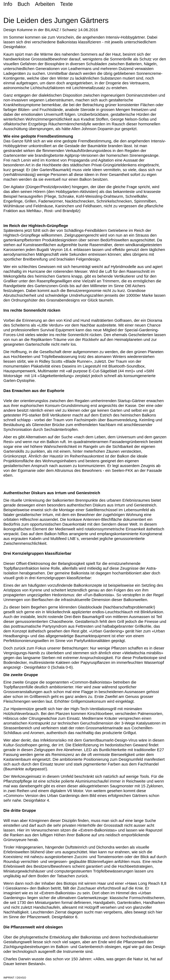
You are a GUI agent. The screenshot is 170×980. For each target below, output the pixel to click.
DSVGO (21, 978)
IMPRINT (9, 978)
